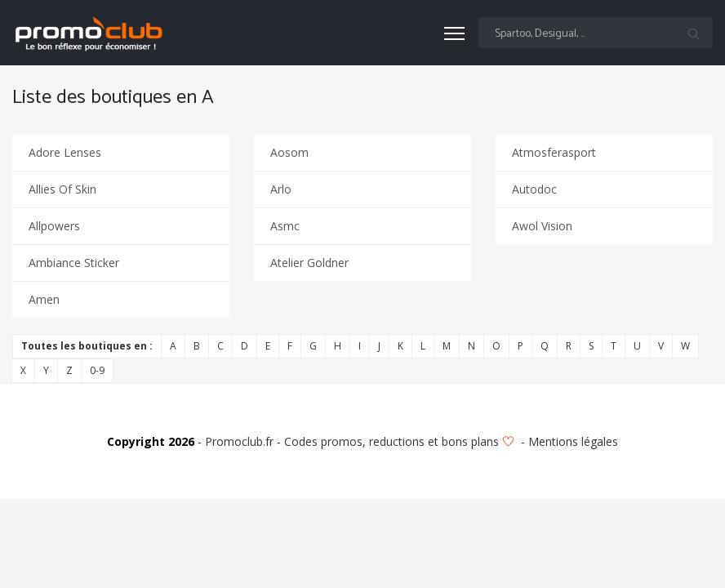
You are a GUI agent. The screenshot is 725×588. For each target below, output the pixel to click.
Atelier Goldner (309, 263)
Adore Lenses (65, 152)
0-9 (97, 370)
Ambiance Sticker (74, 263)
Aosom (289, 152)
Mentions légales (573, 441)
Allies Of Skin (62, 189)
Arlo (281, 189)
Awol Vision (542, 226)
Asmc (285, 226)
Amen (44, 299)
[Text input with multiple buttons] (596, 33)
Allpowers (54, 226)
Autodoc (534, 189)
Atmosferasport (554, 152)
